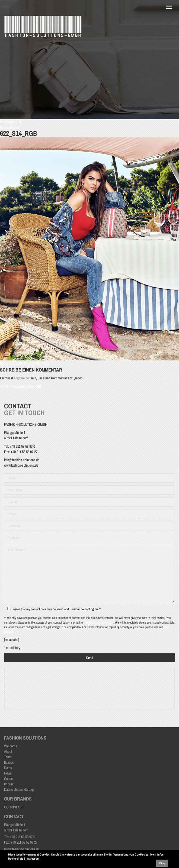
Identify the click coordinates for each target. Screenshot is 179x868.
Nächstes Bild (9, 127)
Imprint (9, 784)
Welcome (11, 746)
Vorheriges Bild (10, 122)
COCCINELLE (14, 807)
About (8, 751)
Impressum (33, 859)
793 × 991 (42, 363)
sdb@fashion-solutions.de (98, 622)
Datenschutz (16, 859)
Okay (162, 863)
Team (8, 757)
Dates (8, 768)
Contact (9, 779)
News (8, 773)
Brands (9, 762)
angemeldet (22, 378)
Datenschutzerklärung (19, 789)
